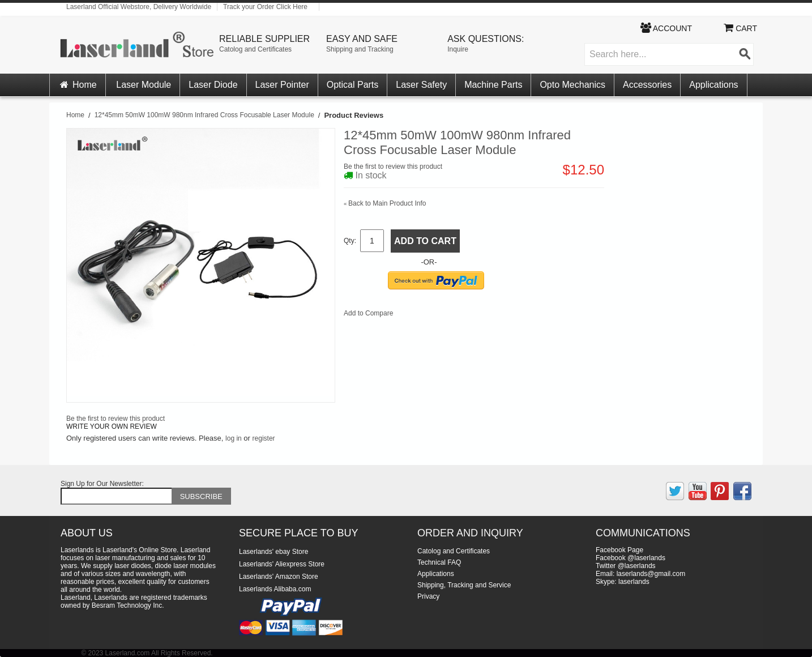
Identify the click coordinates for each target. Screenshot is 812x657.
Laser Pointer (282, 85)
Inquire (458, 49)
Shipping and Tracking (360, 49)
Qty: (350, 241)
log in (234, 438)
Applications (713, 85)
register (264, 438)
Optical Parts (353, 85)
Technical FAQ (439, 562)
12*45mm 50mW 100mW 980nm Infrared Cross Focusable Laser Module (204, 115)
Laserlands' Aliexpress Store (282, 564)
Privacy (428, 596)
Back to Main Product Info (385, 203)
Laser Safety (421, 85)
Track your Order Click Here (265, 7)
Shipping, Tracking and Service (464, 585)
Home (78, 85)
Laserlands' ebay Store (273, 552)
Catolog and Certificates (255, 49)
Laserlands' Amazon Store (279, 577)
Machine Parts (493, 85)
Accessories (647, 85)
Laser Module (144, 85)
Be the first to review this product (393, 167)
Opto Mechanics (572, 85)
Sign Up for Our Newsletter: (102, 484)
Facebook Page (619, 550)
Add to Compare (368, 313)
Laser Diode (213, 85)
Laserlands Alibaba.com (275, 589)
